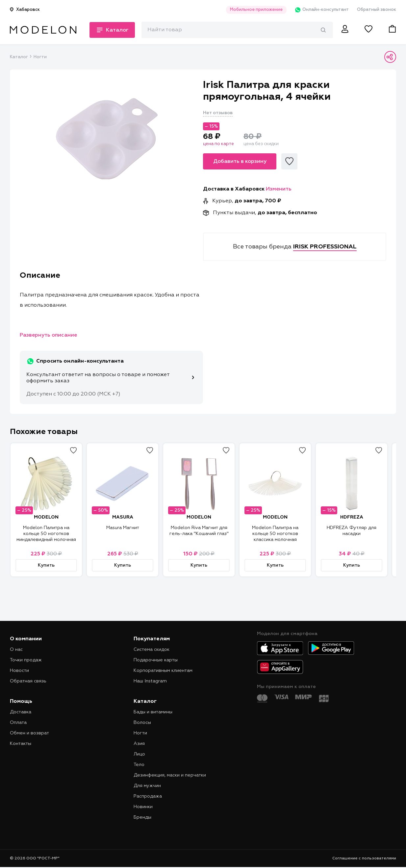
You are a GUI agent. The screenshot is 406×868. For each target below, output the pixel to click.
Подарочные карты (156, 660)
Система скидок (152, 650)
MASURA (123, 517)
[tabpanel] (106, 139)
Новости (19, 671)
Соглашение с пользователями (364, 858)
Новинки (143, 807)
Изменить (279, 189)
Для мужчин (147, 786)
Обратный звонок (377, 10)
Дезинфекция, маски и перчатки (170, 775)
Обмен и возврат (29, 733)
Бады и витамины (153, 712)
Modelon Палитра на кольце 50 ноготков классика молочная (275, 534)
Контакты (21, 744)
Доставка (21, 712)
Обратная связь (28, 681)
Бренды (142, 817)
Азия (139, 744)
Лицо (139, 754)
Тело (139, 765)
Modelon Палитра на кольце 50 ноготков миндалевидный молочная (46, 534)
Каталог (19, 57)
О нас (16, 650)
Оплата (18, 723)
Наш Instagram (150, 681)
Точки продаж (26, 660)
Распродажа (148, 796)
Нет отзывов (218, 113)
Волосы (142, 723)
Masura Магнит (123, 528)
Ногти (40, 57)
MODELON (46, 517)
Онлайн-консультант (322, 10)
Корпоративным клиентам (163, 671)
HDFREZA (352, 517)
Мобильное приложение (256, 10)
